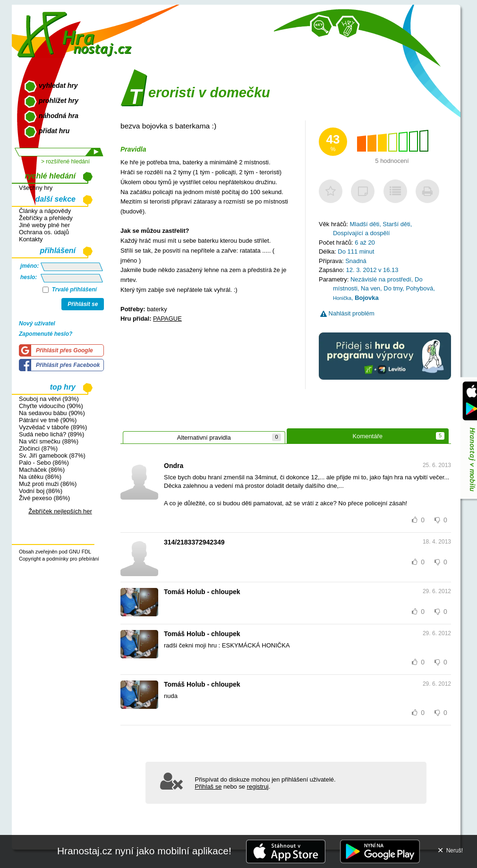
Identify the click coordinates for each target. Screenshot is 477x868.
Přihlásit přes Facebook (68, 365)
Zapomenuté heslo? (46, 334)
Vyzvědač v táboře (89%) (53, 427)
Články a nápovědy (45, 211)
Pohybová (420, 288)
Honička (342, 298)
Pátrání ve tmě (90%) (48, 420)
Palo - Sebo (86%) (44, 463)
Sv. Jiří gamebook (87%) (52, 455)
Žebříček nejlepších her (60, 511)
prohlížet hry (59, 101)
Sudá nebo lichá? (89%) (51, 434)
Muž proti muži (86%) (48, 484)
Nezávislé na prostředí (381, 279)
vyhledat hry (58, 85)
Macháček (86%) (42, 470)
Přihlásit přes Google (64, 350)
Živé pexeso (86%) (44, 498)
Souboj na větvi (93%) (49, 399)
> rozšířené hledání (65, 162)
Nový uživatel (37, 323)
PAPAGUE (167, 319)
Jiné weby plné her (44, 225)
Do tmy (393, 288)
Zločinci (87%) (38, 448)
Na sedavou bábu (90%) (52, 413)
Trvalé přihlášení (70, 289)
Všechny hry (36, 188)
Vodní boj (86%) (41, 491)
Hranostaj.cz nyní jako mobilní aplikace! (144, 851)
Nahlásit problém (347, 313)
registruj (258, 787)
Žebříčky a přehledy (46, 218)
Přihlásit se (83, 304)
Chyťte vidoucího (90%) (51, 406)
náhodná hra (59, 116)
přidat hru (54, 131)
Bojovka (366, 298)
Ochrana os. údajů (44, 232)
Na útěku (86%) (40, 477)
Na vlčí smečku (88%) (49, 441)
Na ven (371, 288)
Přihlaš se (209, 787)
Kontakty (31, 239)
